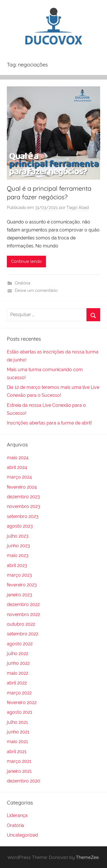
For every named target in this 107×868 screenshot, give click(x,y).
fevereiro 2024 (22, 487)
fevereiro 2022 (22, 703)
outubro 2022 (21, 624)
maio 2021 (17, 742)
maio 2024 (18, 458)
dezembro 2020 (24, 781)
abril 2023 (17, 565)
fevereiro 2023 (22, 585)
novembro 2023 (24, 506)
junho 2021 (18, 732)
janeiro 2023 (20, 595)
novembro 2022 (23, 614)
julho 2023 (18, 536)
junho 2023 (18, 546)
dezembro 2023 (23, 497)
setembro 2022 (23, 634)
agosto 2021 (20, 712)
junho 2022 (18, 663)
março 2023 (19, 575)
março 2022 (19, 693)
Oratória (23, 283)
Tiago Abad (78, 208)
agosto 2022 (20, 644)
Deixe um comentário (36, 290)
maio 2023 (18, 555)
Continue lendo (26, 261)
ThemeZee (87, 857)
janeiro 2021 (19, 771)
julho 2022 (18, 653)
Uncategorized (22, 835)
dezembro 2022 (23, 604)
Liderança (17, 815)
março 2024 (19, 477)
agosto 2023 (20, 526)
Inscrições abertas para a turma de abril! (49, 423)
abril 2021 (17, 752)
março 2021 (19, 761)
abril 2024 (17, 467)
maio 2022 (18, 673)
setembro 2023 (23, 516)
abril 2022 (17, 683)
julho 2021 (17, 722)
